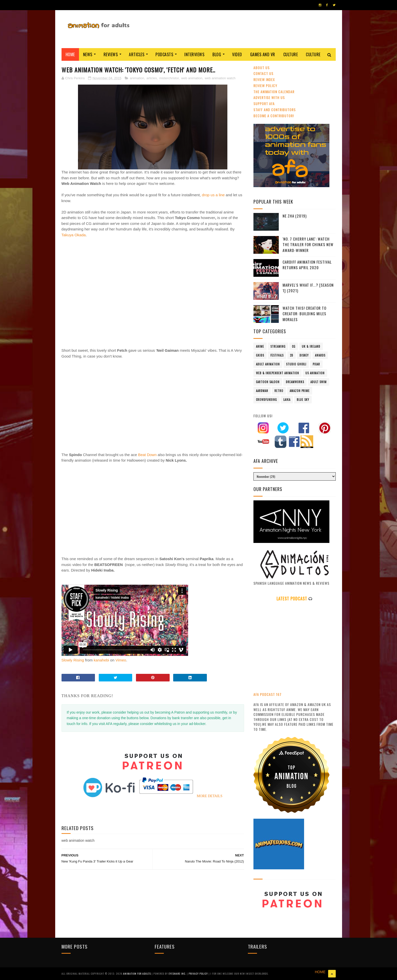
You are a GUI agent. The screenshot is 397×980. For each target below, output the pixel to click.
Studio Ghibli (296, 364)
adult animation (268, 364)
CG (294, 346)
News (88, 54)
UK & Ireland (311, 346)
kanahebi (101, 660)
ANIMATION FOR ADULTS (137, 974)
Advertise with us (269, 97)
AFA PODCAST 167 (267, 694)
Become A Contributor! (274, 116)
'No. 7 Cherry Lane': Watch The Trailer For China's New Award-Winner (308, 244)
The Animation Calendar (274, 92)
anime (260, 346)
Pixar (316, 364)
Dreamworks (295, 382)
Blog (217, 54)
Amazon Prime (300, 391)
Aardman (262, 391)
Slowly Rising (73, 660)
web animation (192, 78)
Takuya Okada (74, 235)
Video (237, 54)
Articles (137, 54)
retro (279, 391)
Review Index (264, 79)
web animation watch (220, 78)
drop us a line (214, 195)
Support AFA (264, 103)
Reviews (111, 54)
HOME (320, 972)
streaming (278, 346)
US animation (315, 373)
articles (152, 78)
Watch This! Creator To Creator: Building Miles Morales (304, 314)
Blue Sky (303, 400)
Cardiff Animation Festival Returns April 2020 (307, 265)
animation (137, 78)
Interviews (194, 54)
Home (70, 54)
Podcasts (164, 54)
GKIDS (260, 355)
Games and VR (263, 54)
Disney (304, 355)
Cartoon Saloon (268, 382)
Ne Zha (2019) (295, 216)
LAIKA (287, 400)
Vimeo (121, 660)
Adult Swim (319, 382)
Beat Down (147, 455)
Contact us (263, 73)
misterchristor (169, 78)
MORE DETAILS (210, 796)
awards (320, 355)
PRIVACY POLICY (199, 974)
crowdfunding (266, 400)
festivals (277, 355)
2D (292, 355)
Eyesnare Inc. (178, 974)
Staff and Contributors (275, 110)
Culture (291, 54)
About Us (262, 67)
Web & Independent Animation (277, 373)
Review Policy (265, 85)
